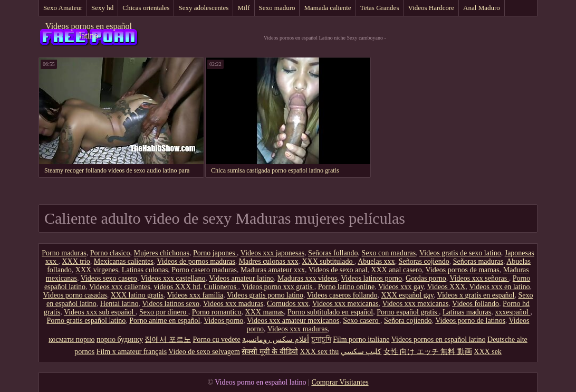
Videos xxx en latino (499, 287)
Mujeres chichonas (162, 253)
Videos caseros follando (342, 295)
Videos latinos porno (371, 278)
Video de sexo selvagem (204, 352)
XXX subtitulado (328, 261)
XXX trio (76, 261)
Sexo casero (362, 321)
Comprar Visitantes (340, 382)
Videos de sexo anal (338, 270)
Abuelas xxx (376, 261)
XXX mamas (265, 312)
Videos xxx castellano (173, 278)
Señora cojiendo (408, 321)
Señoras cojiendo (424, 261)
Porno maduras (64, 253)
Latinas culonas (145, 270)
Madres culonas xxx (269, 261)
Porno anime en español (165, 321)
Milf (243, 8)
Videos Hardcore (431, 8)
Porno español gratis (408, 312)
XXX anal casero (396, 270)
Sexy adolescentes (203, 8)
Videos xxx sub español (100, 312)
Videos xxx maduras (233, 304)
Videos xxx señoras (479, 278)
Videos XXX (447, 287)
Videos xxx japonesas (272, 253)
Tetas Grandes (380, 8)
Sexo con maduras (389, 253)
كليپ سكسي (361, 352)
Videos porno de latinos (470, 321)
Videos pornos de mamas (462, 270)
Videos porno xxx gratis (278, 287)
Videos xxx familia (195, 295)
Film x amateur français (132, 352)
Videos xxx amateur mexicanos (293, 321)
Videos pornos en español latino (89, 31)
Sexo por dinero (164, 312)
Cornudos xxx (288, 304)
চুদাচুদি (321, 340)
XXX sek (488, 352)
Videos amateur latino (241, 278)
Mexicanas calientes (124, 261)
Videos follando (476, 304)
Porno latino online (346, 287)
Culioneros (221, 287)
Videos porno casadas (75, 295)
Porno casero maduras (204, 270)
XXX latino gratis (137, 295)
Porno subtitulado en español (330, 312)
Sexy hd (102, 8)
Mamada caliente (327, 8)
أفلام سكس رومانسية (276, 340)
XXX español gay (407, 295)
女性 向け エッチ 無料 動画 (428, 352)
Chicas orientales (146, 8)
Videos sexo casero (109, 278)
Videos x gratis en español (476, 295)
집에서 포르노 (168, 340)
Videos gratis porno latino (265, 295)
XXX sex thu (319, 352)
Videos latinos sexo (171, 304)
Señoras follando (333, 253)
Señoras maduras (478, 261)
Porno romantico (217, 312)
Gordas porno (426, 278)
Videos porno (223, 321)
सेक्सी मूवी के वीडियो (270, 352)
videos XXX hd (177, 287)
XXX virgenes (97, 270)
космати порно (71, 340)
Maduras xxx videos (308, 278)
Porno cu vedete (216, 340)
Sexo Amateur (63, 8)
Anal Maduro (482, 8)
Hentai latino (119, 304)
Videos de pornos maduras (196, 261)
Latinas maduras (467, 312)
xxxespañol (512, 312)
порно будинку (120, 340)
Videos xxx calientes (120, 287)
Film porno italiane (361, 340)
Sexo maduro (277, 8)
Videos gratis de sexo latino (460, 253)
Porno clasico (110, 253)
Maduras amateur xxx (273, 270)
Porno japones (215, 253)
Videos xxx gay (401, 287)
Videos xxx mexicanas (345, 304)
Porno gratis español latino (87, 321)
